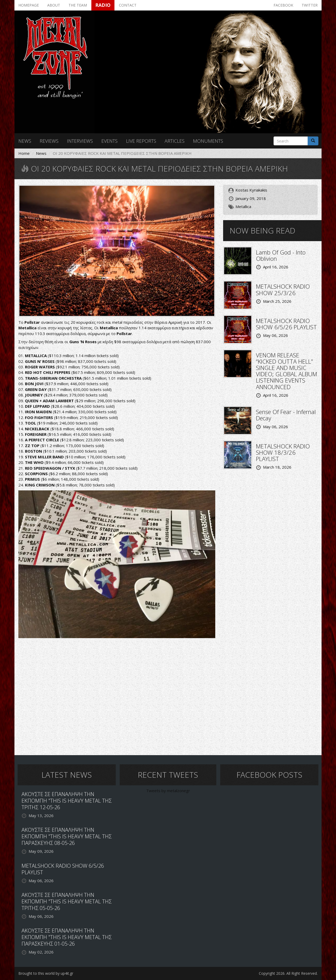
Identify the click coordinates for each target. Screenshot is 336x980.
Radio (103, 5)
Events (109, 141)
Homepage (29, 5)
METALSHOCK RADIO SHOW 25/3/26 (283, 289)
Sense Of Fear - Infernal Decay (286, 415)
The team (78, 5)
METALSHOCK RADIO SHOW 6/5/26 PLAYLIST (286, 324)
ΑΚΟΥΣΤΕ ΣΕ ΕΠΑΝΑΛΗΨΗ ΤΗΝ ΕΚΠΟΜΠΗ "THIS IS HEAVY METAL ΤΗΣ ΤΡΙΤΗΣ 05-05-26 (67, 901)
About (54, 5)
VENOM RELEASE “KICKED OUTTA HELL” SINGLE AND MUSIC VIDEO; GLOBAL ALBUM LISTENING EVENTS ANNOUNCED (287, 371)
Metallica (243, 206)
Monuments (208, 141)
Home (24, 153)
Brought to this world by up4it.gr (46, 973)
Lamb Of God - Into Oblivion (281, 255)
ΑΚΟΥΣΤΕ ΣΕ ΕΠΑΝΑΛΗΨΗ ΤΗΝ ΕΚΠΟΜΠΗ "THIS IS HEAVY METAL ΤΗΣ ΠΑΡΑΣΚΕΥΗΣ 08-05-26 (67, 836)
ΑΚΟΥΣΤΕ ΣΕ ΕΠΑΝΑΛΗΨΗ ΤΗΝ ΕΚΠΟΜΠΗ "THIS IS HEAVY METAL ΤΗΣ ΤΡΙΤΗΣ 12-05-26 (67, 801)
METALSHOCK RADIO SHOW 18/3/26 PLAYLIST (283, 452)
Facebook (283, 5)
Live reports (141, 141)
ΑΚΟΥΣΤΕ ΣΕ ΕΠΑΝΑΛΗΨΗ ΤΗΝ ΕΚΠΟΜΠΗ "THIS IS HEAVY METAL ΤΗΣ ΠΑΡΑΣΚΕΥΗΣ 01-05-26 (67, 937)
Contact (128, 5)
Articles (175, 141)
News (25, 141)
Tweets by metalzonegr (168, 791)
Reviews (49, 141)
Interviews (80, 141)
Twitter (310, 5)
